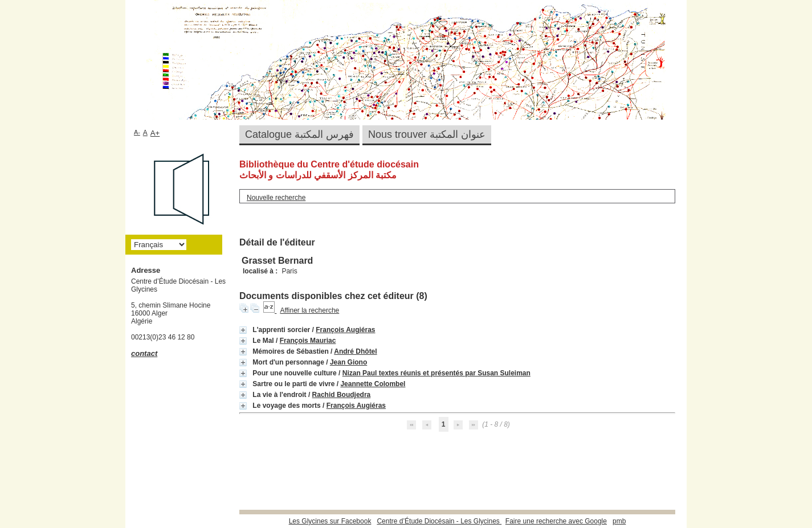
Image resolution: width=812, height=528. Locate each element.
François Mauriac (308, 341)
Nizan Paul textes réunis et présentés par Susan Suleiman (436, 373)
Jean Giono (348, 362)
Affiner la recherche (309, 310)
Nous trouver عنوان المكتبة (427, 134)
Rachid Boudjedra (342, 395)
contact (144, 353)
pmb (619, 521)
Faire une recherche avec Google (556, 521)
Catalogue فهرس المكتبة (299, 134)
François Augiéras (345, 330)
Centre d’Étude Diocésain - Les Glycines (439, 521)
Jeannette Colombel (373, 384)
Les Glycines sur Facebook (330, 521)
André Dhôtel (355, 351)
